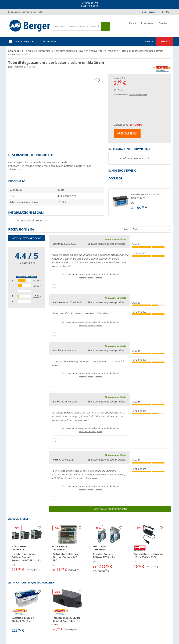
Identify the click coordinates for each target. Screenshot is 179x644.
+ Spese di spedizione (138, 95)
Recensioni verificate (27, 276)
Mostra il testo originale (90, 278)
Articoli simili (127, 133)
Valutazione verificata (116, 239)
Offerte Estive (48, 41)
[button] (140, 202)
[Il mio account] (148, 26)
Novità (149, 41)
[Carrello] (163, 26)
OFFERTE (165, 41)
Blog (144, 12)
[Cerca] (77, 26)
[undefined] (150, 202)
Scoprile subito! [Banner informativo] (90, 4)
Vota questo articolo (27, 238)
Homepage (15, 51)
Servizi (152, 12)
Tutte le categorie (23, 41)
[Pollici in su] (54, 286)
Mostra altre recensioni (110, 509)
